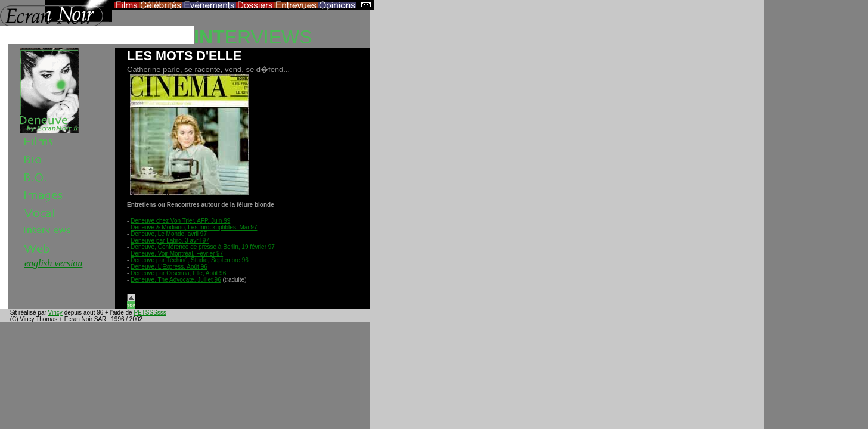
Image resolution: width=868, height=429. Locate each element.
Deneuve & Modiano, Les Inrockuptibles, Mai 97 (194, 227)
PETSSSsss (150, 313)
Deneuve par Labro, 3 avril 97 (170, 240)
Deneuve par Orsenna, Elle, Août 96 (178, 273)
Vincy (55, 313)
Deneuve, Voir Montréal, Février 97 (177, 254)
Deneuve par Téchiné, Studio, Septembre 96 (190, 260)
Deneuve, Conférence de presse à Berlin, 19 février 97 (203, 247)
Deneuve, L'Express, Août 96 (169, 267)
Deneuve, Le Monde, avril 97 (169, 234)
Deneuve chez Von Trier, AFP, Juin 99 (180, 221)
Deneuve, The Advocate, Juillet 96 (176, 280)
